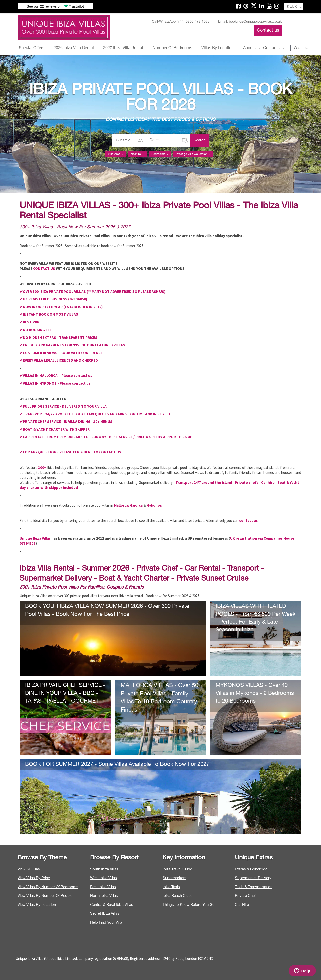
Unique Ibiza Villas (35, 538)
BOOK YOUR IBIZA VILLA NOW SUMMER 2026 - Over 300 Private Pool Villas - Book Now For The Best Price (107, 610)
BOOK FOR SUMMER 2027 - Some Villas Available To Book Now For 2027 (117, 764)
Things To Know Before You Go (189, 905)
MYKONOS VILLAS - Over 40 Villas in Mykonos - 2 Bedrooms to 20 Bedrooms (255, 693)
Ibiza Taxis (171, 887)
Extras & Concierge (251, 869)
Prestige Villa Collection (193, 154)
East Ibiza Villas (103, 887)
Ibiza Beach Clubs (178, 896)
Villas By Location (218, 48)
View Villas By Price (34, 878)
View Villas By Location (37, 905)
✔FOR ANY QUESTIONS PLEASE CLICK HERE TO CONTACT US (70, 452)
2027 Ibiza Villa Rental (123, 48)
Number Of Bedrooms (172, 48)
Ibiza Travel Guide (177, 869)
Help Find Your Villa (106, 922)
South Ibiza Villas (104, 869)
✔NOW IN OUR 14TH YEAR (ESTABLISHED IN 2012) (61, 307)
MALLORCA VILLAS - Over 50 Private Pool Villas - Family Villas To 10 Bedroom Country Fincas (159, 698)
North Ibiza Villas (104, 896)
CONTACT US (44, 268)
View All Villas (29, 869)
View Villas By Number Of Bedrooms (48, 887)
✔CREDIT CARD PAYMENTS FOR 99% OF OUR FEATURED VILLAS (72, 345)
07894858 (28, 543)
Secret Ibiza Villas (105, 914)
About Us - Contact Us (263, 48)
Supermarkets (174, 878)
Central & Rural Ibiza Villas (112, 905)
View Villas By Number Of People (45, 896)
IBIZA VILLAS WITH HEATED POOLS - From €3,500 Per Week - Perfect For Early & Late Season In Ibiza (256, 618)
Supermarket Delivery (253, 878)
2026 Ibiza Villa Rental (74, 48)
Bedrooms (160, 154)
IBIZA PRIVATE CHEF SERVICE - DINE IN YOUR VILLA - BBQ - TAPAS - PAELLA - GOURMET (65, 693)
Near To (137, 154)
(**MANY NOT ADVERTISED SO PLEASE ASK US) (126, 291)
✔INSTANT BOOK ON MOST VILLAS (49, 314)
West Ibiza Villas (103, 878)
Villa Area (116, 154)
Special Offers (32, 48)
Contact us (268, 30)
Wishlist (301, 48)
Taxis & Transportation (254, 887)
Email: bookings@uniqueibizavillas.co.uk (250, 22)
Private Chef (245, 896)
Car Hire (242, 905)
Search (199, 140)
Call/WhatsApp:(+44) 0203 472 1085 (181, 22)
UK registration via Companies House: (263, 538)
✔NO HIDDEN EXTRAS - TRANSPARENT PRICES (58, 337)
